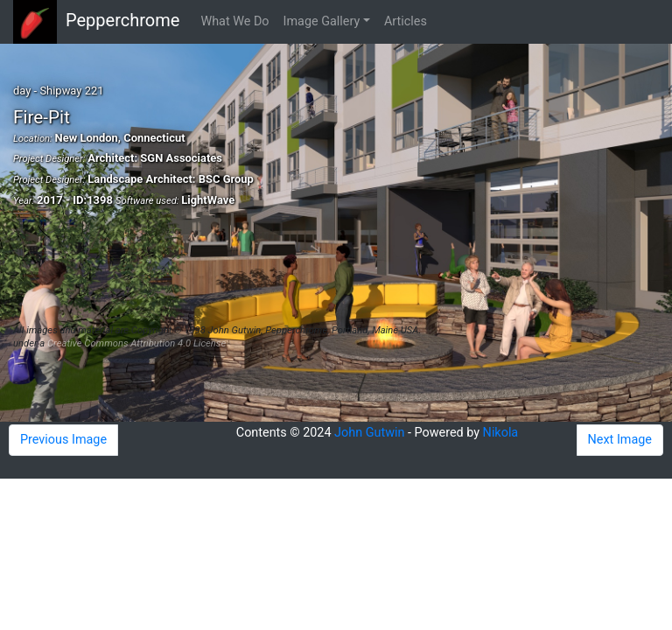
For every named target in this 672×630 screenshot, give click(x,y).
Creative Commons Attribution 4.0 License (136, 343)
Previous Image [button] (63, 440)
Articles (406, 21)
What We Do (234, 21)
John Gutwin (369, 433)
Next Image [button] (620, 440)
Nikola (501, 433)
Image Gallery (322, 21)
